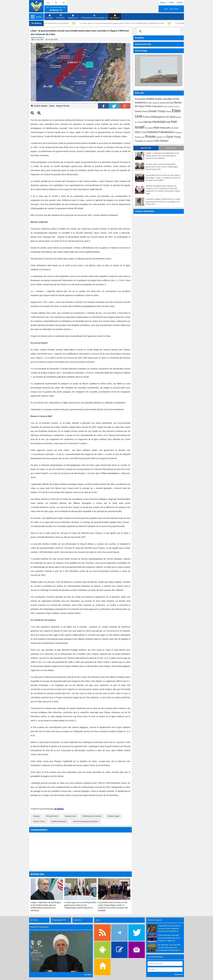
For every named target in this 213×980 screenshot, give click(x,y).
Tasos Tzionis (40, 821)
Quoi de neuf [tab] (146, 148)
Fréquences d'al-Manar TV (94, 17)
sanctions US (161, 137)
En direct (34, 920)
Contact (171, 3)
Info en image (141, 51)
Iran (174, 122)
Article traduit (41, 106)
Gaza (154, 117)
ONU (138, 132)
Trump (177, 137)
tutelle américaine (59, 821)
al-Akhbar (59, 809)
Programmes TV (59, 920)
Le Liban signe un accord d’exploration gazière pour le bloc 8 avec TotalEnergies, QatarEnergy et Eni (123, 23)
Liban (52, 106)
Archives (180, 3)
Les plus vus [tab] (171, 148)
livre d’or (77, 920)
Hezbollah (73, 17)
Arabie (150, 99)
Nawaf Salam (114, 816)
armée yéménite (167, 103)
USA (156, 141)
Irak (168, 122)
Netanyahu (165, 128)
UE (144, 141)
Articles (60, 17)
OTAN (144, 132)
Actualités (139, 38)
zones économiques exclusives (86, 821)
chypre (37, 816)
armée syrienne (153, 103)
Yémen (164, 141)
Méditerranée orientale (92, 816)
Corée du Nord (168, 107)
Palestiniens (166, 132)
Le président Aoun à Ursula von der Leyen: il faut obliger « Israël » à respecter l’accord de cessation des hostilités (163, 178)
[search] (158, 31)
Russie (150, 136)
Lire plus (88, 974)
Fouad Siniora (53, 816)
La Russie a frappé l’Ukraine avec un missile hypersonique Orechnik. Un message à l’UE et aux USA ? (163, 202)
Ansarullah (140, 99)
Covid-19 (177, 107)
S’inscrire (179, 974)
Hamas (148, 122)
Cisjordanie (157, 106)
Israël (140, 127)
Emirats (168, 111)
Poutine (138, 137)
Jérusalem (149, 128)
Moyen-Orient (63, 106)
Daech (138, 111)
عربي (48, 3)
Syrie (170, 137)
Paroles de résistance (40, 927)
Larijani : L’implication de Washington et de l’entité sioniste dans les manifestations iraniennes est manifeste (162, 156)
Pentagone (178, 132)
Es (64, 3)
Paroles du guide (155, 920)
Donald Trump (156, 111)
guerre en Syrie (167, 117)
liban (157, 128)
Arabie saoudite (163, 99)
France (147, 117)
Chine (148, 106)
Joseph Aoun (71, 816)
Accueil (49, 17)
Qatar (143, 137)
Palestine (153, 132)
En (56, 3)
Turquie (139, 141)
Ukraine (150, 141)
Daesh (145, 111)
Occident (175, 128)
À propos (163, 3)
